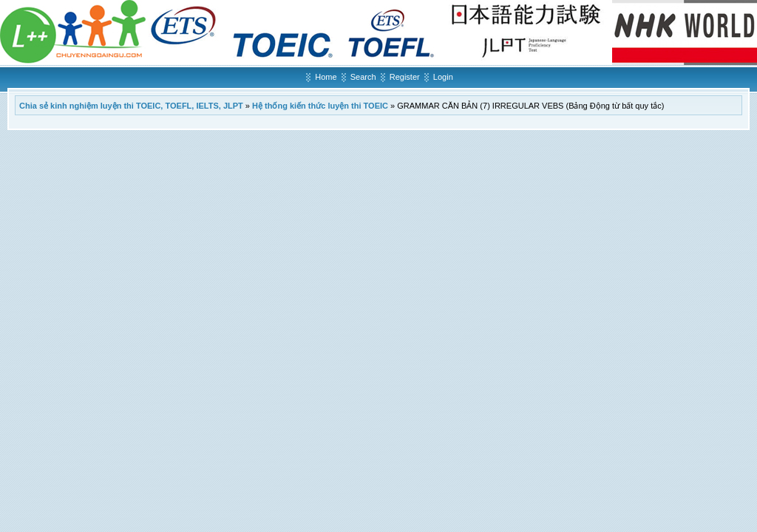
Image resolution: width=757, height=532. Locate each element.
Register (405, 77)
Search (363, 77)
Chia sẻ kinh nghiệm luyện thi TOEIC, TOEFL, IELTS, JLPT (131, 106)
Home (326, 77)
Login (443, 77)
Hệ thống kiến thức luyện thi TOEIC (320, 106)
